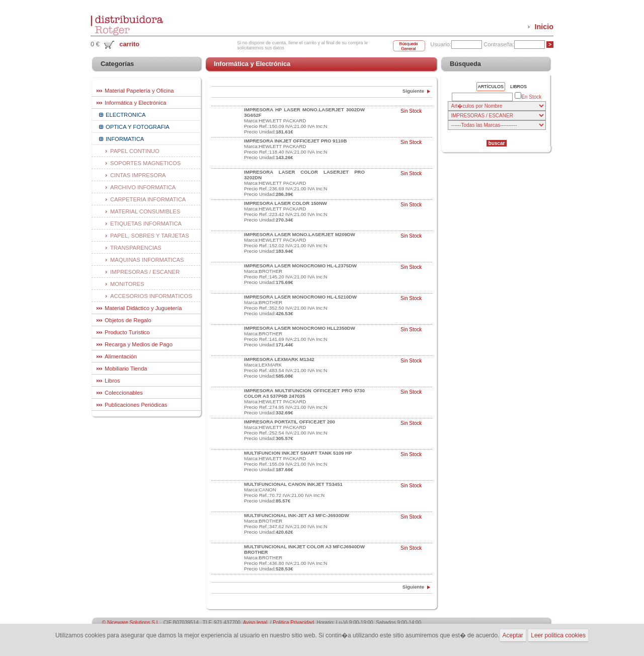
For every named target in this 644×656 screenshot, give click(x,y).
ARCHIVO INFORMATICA (143, 187)
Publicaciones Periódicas (136, 405)
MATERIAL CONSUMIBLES (145, 211)
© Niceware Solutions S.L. (131, 623)
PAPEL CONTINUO (135, 151)
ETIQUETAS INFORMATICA (146, 224)
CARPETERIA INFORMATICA (148, 199)
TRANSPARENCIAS (136, 248)
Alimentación (121, 356)
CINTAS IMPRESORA (138, 175)
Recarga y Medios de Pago (139, 344)
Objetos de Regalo (128, 320)
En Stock (528, 96)
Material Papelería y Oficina (139, 91)
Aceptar (513, 635)
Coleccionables (124, 393)
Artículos (491, 87)
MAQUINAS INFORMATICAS (147, 260)
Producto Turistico (127, 332)
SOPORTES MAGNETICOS (145, 163)
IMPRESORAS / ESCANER (145, 272)
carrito (129, 44)
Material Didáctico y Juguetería (143, 308)
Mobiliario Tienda (126, 369)
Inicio (544, 27)
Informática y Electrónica (136, 103)
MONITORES (127, 284)
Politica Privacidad (293, 623)
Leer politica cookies (558, 635)
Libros (112, 381)
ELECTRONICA (126, 115)
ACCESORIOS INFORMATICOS (151, 296)
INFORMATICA (125, 139)
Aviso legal (255, 623)
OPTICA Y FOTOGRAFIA (138, 127)
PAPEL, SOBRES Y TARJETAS (150, 236)
